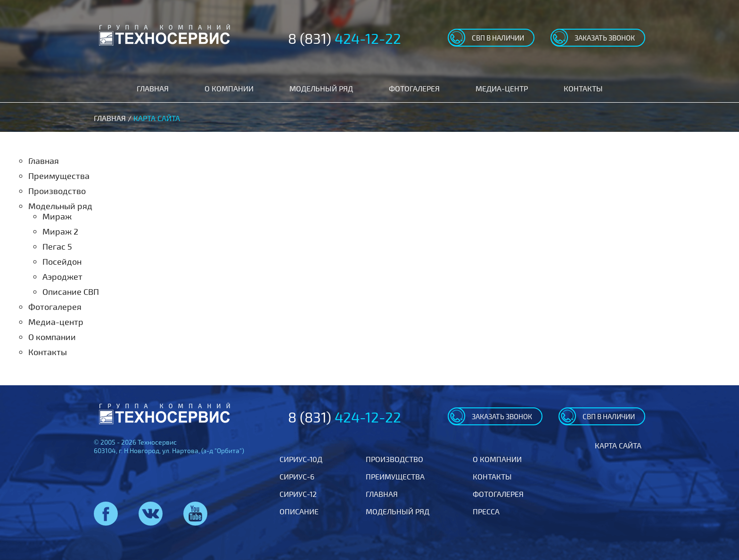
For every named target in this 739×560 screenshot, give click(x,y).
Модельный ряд (321, 88)
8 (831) (345, 38)
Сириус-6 (297, 476)
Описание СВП (71, 292)
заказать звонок (605, 38)
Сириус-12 (298, 494)
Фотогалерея (414, 88)
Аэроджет (62, 276)
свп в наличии (498, 38)
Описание (299, 511)
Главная (153, 88)
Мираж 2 (60, 231)
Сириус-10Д (301, 459)
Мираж (57, 216)
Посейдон (62, 261)
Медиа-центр (502, 88)
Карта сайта (618, 445)
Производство (57, 191)
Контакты (583, 88)
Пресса (486, 511)
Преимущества (59, 176)
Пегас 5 (57, 246)
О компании (229, 88)
